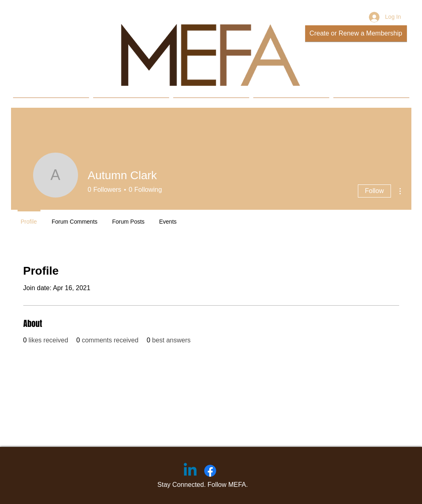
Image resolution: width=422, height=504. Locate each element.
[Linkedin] (190, 471)
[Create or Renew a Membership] (356, 33)
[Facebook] (210, 471)
